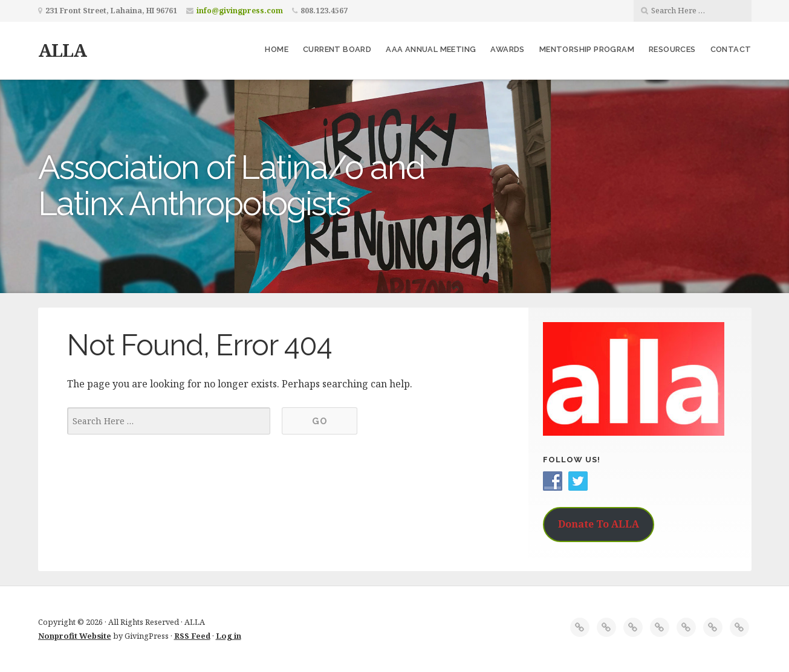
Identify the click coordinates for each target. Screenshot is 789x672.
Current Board (337, 49)
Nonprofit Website (75, 636)
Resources (672, 49)
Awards (507, 49)
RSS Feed (192, 636)
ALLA (62, 50)
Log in (229, 636)
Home (277, 49)
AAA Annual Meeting (431, 49)
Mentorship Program (587, 49)
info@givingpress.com (240, 11)
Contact (731, 49)
